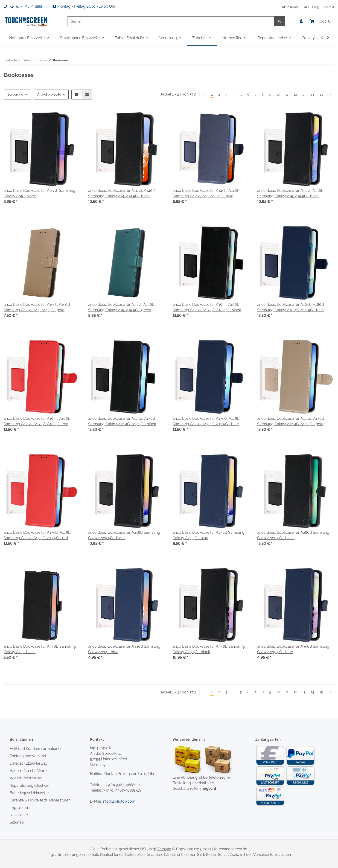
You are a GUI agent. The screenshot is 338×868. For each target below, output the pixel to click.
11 (287, 94)
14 (312, 94)
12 (295, 94)
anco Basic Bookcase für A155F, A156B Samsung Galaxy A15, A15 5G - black (290, 193)
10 (278, 94)
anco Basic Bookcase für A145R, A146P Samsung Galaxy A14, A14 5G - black (121, 193)
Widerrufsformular (26, 778)
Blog (316, 7)
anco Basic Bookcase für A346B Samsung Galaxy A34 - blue (124, 649)
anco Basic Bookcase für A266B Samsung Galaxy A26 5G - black (293, 535)
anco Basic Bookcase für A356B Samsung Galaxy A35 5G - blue (293, 649)
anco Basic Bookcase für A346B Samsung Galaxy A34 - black (40, 649)
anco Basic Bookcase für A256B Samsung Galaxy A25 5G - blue (209, 535)
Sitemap (17, 822)
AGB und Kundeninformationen (36, 749)
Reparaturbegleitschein (29, 785)
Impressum (19, 808)
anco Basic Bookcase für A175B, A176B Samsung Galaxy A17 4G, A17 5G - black (122, 421)
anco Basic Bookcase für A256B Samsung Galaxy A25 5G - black (124, 535)
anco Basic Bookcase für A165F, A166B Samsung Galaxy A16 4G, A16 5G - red (37, 421)
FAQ (306, 7)
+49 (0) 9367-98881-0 (122, 785)
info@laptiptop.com (119, 801)
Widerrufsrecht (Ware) (29, 771)
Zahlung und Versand (28, 756)
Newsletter (19, 815)
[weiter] (330, 94)
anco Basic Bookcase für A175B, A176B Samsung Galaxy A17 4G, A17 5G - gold (291, 421)
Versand (164, 849)
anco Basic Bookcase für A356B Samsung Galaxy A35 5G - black (209, 649)
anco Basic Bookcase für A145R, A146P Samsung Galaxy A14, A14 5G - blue (206, 193)
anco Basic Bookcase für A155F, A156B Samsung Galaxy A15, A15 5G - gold (37, 307)
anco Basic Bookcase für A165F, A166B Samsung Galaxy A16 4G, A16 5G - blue (291, 307)
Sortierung (15, 94)
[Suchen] (171, 21)
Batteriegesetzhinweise (29, 793)
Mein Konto (290, 7)
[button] (301, 21)
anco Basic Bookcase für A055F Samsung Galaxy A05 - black (39, 193)
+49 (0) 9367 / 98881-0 (26, 7)
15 (321, 94)
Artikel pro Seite (49, 94)
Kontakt (329, 7)
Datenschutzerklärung (28, 763)
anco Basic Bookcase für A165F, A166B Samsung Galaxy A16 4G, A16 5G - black (207, 307)
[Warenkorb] (320, 21)
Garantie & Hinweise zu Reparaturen (40, 800)
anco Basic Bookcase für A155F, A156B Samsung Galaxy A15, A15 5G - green (121, 307)
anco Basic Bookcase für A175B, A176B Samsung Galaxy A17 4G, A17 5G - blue (206, 421)
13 (304, 94)
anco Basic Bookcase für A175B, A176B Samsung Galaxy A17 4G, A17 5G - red (37, 535)
